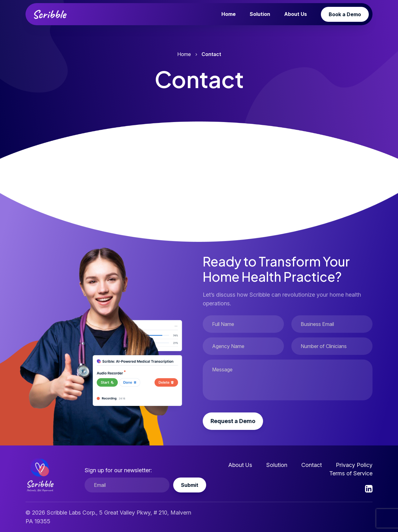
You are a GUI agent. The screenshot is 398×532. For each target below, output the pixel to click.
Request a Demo (233, 421)
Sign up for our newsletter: (118, 470)
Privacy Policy (354, 465)
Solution (260, 14)
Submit (190, 485)
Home (229, 14)
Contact (312, 465)
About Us (296, 14)
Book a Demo (345, 14)
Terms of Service (351, 473)
